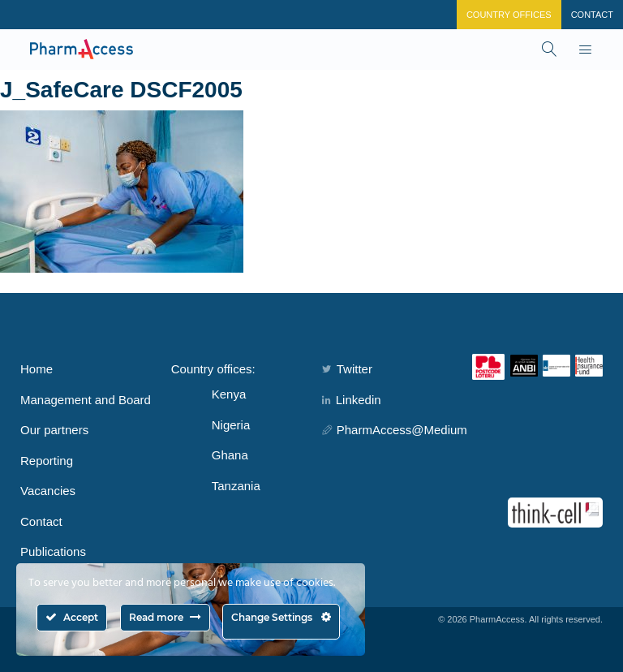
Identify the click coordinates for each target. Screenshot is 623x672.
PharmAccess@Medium (395, 430)
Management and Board (86, 400)
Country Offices (509, 15)
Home (37, 369)
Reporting (47, 461)
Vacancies (48, 491)
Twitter (347, 369)
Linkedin (352, 400)
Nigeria (231, 425)
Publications (53, 551)
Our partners (54, 430)
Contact (592, 15)
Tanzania (236, 486)
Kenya (229, 394)
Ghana (230, 455)
